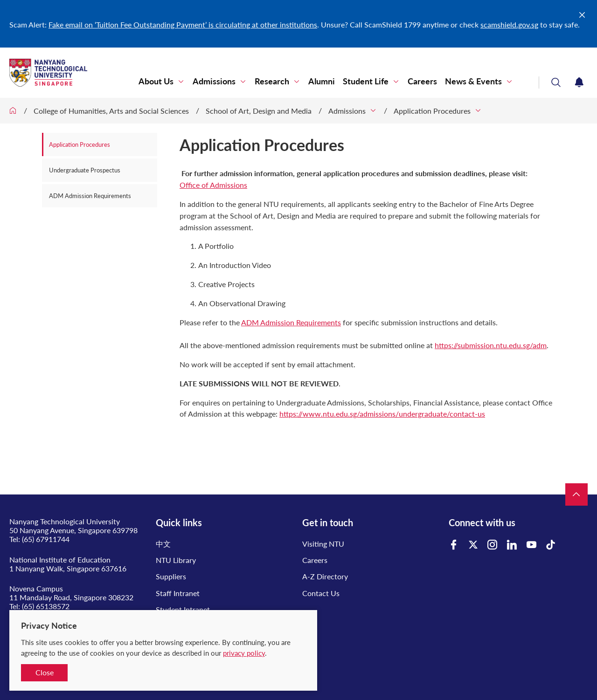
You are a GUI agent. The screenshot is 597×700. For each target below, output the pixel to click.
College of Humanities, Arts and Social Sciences (111, 111)
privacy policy (244, 653)
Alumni (322, 81)
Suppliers (171, 576)
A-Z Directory (325, 576)
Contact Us (321, 593)
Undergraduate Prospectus (85, 170)
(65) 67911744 (46, 539)
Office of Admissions (213, 185)
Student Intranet (183, 609)
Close (45, 672)
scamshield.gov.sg (509, 24)
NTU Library (176, 560)
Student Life (366, 81)
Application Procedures (432, 111)
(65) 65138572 (46, 606)
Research (272, 81)
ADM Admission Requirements (90, 196)
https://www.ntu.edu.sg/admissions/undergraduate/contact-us (382, 414)
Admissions (214, 81)
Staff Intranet (178, 593)
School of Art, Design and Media (259, 111)
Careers (422, 81)
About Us (156, 81)
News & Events (473, 81)
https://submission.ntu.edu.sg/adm (491, 345)
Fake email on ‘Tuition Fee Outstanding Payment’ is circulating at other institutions (183, 24)
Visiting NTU (323, 544)
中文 (163, 544)
